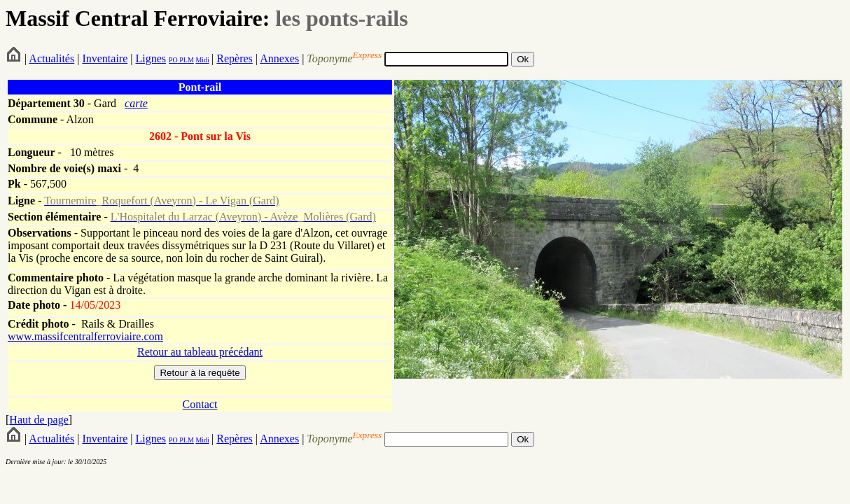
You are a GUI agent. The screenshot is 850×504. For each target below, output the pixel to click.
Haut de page (39, 420)
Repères (235, 58)
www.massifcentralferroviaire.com (85, 336)
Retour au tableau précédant (200, 352)
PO (173, 60)
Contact (200, 404)
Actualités (51, 58)
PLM (186, 60)
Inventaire (105, 58)
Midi (202, 60)
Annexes (279, 58)
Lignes (151, 58)
